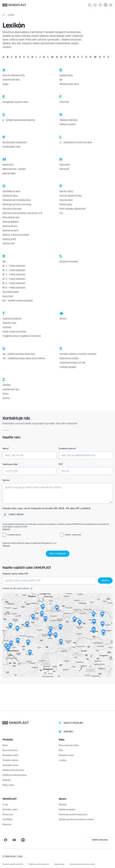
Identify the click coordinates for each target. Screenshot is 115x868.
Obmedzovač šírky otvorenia (17, 204)
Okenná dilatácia (10, 222)
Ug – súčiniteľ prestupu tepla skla (19, 354)
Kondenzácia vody (11, 147)
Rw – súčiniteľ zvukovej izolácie (18, 301)
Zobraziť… (6, 529)
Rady (62, 740)
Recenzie (7, 824)
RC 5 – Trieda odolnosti (14, 283)
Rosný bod (8, 296)
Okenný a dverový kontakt (16, 235)
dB (61, 80)
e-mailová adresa (14, 535)
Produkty (8, 740)
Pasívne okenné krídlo (71, 196)
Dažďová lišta (66, 75)
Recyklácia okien (11, 292)
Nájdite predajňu (67, 810)
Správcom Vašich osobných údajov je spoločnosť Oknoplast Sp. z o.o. (57, 544)
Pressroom (8, 814)
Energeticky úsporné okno (15, 102)
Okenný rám (8, 244)
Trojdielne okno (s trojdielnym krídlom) (22, 336)
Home (3, 15)
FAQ (61, 750)
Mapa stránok (59, 864)
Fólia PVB (64, 102)
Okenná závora (10, 226)
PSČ (61, 464)
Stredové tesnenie (69, 262)
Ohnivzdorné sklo (11, 218)
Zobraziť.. (6, 546)
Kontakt (63, 805)
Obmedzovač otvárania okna (17, 200)
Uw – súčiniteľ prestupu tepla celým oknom (24, 358)
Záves (6, 394)
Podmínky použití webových (73, 814)
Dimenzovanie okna (69, 84)
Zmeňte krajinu (100, 840)
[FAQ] (106, 5)
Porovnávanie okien (69, 745)
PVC (61, 213)
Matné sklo (8, 165)
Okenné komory (10, 231)
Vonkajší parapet (68, 367)
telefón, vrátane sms (73, 535)
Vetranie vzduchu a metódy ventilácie (78, 354)
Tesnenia (7, 327)
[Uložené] (100, 5)
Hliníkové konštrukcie (13, 770)
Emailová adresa (68, 449)
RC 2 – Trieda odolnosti (14, 270)
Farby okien (8, 785)
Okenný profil (9, 239)
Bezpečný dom (66, 755)
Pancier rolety (66, 191)
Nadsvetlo (65, 165)
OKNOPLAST (9, 799)
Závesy (6, 398)
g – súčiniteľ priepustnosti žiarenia (19, 120)
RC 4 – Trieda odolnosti (14, 279)
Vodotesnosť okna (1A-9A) (72, 363)
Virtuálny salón (10, 810)
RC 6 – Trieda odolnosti (14, 288)
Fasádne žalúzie (10, 760)
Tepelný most (9, 323)
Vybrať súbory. (16, 515)
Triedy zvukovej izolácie (14, 332)
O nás (5, 805)
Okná (5, 745)
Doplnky (7, 780)
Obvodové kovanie (12, 209)
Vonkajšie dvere (10, 765)
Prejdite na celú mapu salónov (17, 589)
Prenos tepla (66, 204)
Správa (6, 480)
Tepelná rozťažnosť (12, 319)
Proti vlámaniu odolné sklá (72, 209)
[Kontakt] (95, 5)
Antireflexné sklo (11, 80)
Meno (6, 449)
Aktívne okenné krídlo (14, 75)
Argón (5, 84)
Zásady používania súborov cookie (76, 819)
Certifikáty (7, 819)
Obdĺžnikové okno (11, 191)
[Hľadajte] (90, 5)
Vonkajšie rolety (10, 755)
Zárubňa (7, 385)
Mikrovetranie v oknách (14, 169)
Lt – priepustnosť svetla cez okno (76, 142)
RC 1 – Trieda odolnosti (14, 266)
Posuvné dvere (10, 750)
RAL (4, 262)
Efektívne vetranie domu (15, 775)
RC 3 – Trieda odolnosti (14, 275)
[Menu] (111, 5)
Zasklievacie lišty (11, 389)
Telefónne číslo (10, 464)
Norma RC (64, 169)
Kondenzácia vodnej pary (15, 142)
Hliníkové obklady (69, 120)
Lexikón (63, 760)
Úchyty (63, 319)
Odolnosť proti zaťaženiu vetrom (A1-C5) (22, 213)
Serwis (62, 799)
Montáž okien (9, 173)
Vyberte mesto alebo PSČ (15, 574)
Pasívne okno (66, 200)
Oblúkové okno (10, 196)
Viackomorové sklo (69, 358)
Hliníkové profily (68, 124)
